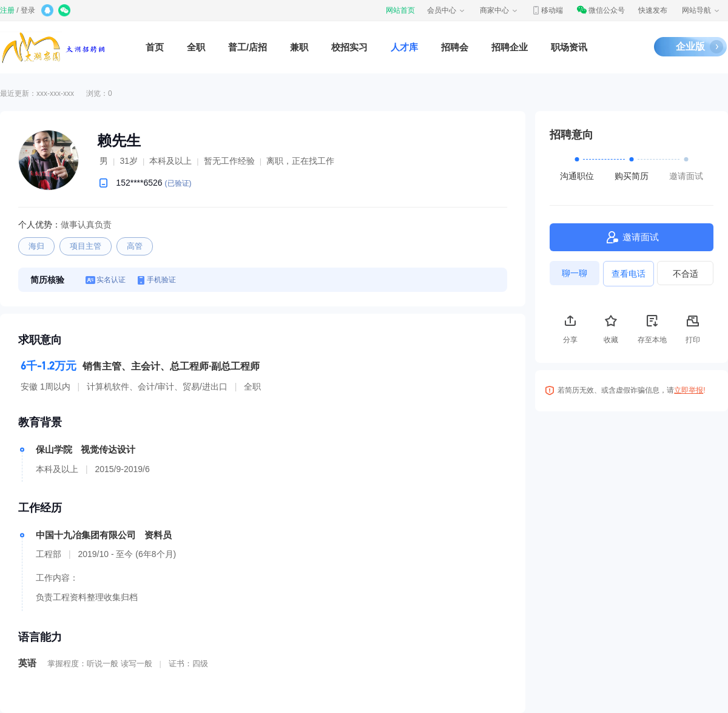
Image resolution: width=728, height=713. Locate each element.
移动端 (547, 10)
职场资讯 (569, 47)
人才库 (404, 47)
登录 (28, 10)
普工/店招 (248, 47)
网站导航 (701, 10)
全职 (196, 47)
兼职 (299, 47)
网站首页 (400, 10)
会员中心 (447, 10)
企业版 (690, 46)
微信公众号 (601, 10)
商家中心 (499, 10)
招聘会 (455, 47)
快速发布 (653, 10)
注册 (7, 10)
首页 (155, 47)
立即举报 (689, 390)
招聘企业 (510, 47)
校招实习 (349, 47)
